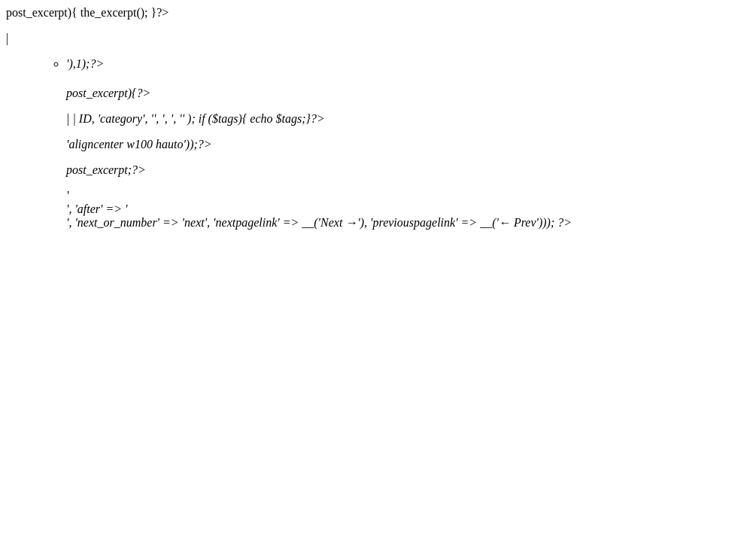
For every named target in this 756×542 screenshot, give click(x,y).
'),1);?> (408, 143)
